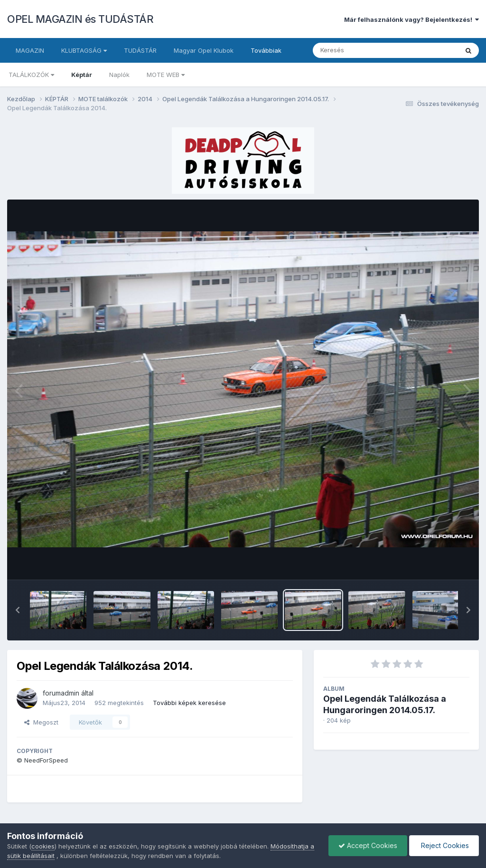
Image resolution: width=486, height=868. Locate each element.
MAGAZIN (30, 50)
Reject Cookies (444, 845)
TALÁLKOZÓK (31, 75)
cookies (43, 846)
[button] (18, 610)
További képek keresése (189, 703)
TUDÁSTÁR (140, 50)
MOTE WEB (166, 75)
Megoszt (41, 722)
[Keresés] (360, 50)
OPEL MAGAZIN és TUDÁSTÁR (80, 19)
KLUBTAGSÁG (84, 50)
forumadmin (61, 693)
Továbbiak (266, 50)
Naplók (119, 75)
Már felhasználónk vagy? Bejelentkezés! (411, 19)
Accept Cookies (368, 845)
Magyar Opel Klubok (204, 50)
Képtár (82, 75)
